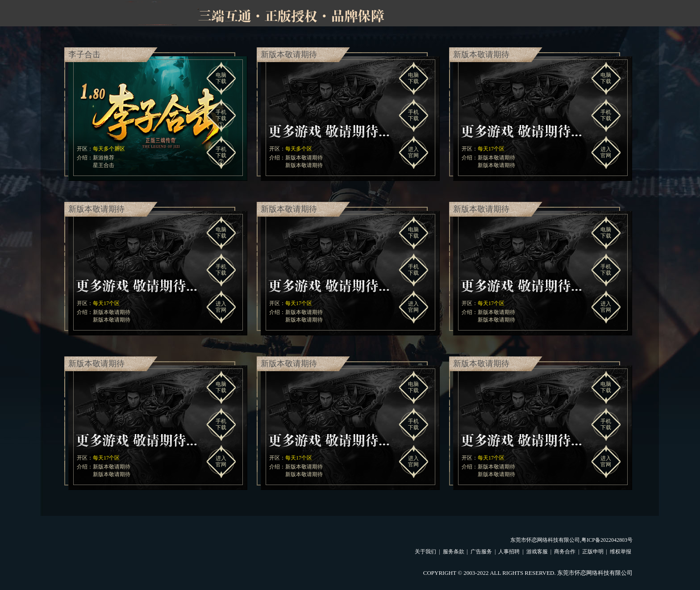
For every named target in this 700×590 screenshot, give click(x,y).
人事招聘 (509, 552)
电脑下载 (221, 78)
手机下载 (413, 115)
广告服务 (481, 552)
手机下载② (221, 155)
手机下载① (221, 118)
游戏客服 (537, 552)
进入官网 (413, 152)
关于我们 (425, 552)
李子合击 (84, 54)
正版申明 (593, 552)
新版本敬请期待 (289, 54)
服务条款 (454, 552)
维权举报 (621, 552)
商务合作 (565, 552)
